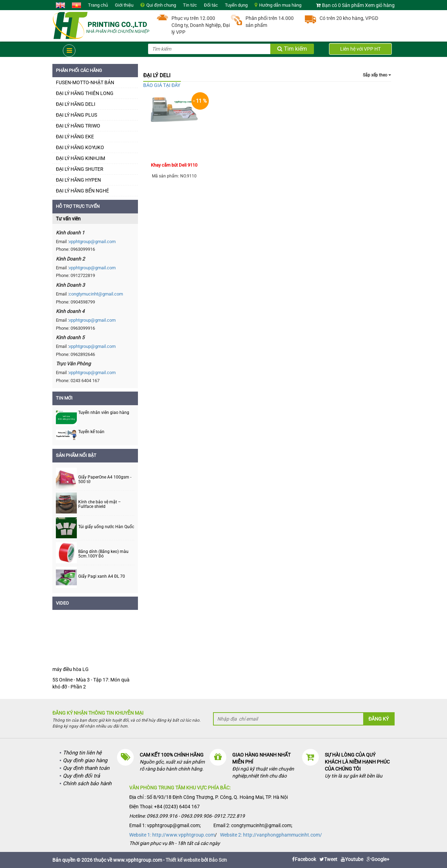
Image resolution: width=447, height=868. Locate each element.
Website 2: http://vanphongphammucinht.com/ (271, 835)
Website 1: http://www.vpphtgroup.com (172, 835)
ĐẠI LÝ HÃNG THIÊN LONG (85, 93)
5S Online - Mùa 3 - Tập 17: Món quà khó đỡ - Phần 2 (91, 683)
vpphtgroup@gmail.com (92, 242)
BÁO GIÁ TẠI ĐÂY (162, 85)
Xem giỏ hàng (380, 5)
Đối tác (211, 5)
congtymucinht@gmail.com (96, 294)
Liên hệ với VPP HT (360, 49)
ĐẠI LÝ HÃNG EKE (75, 137)
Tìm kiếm (292, 49)
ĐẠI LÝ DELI (157, 75)
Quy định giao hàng (85, 760)
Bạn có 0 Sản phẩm (343, 5)
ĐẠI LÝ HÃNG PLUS (76, 115)
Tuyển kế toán (91, 432)
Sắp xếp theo (377, 75)
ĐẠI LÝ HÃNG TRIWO (78, 126)
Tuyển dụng (236, 5)
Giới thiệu (124, 5)
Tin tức (190, 5)
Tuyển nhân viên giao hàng (104, 413)
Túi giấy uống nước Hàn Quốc (106, 527)
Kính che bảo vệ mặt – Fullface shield (100, 504)
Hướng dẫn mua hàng (280, 5)
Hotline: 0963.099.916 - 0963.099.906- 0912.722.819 (187, 816)
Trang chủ (98, 5)
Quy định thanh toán (86, 768)
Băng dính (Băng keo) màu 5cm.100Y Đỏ (103, 554)
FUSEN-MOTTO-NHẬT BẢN (85, 82)
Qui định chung (161, 5)
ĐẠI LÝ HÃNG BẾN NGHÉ (82, 191)
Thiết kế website (183, 860)
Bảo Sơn (218, 860)
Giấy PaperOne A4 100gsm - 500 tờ (105, 480)
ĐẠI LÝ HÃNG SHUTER (80, 169)
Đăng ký (379, 719)
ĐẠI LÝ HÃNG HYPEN (78, 180)
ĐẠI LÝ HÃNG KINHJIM (80, 158)
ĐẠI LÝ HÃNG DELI (76, 104)
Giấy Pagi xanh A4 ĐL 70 (102, 577)
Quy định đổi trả (81, 776)
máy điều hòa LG (71, 669)
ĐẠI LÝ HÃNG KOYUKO (80, 147)
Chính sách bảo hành (87, 783)
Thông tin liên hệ (82, 753)
